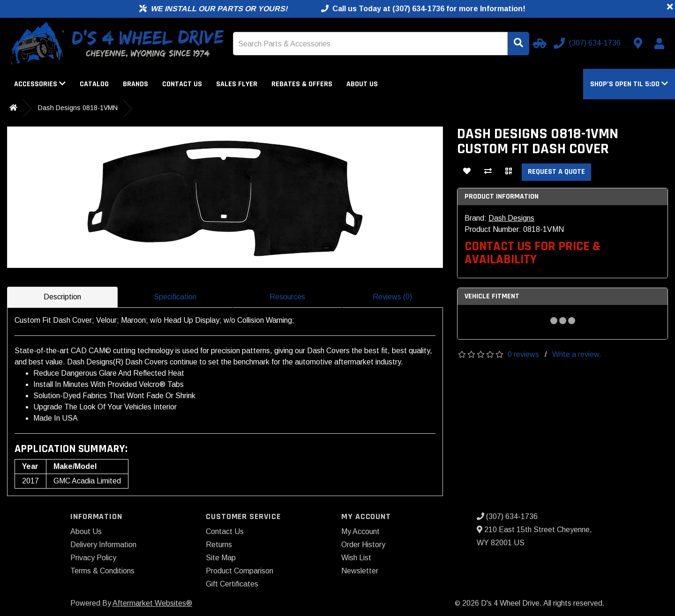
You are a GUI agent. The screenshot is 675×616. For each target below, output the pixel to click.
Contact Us (182, 84)
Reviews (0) (392, 297)
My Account (360, 531)
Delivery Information (103, 545)
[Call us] (588, 43)
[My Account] (659, 44)
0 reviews (523, 354)
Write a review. (577, 354)
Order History (363, 545)
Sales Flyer (237, 84)
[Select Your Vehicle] (538, 43)
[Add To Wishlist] (467, 172)
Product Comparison (240, 571)
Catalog (94, 84)
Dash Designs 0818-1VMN (78, 108)
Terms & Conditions (102, 571)
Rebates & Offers (302, 84)
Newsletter (360, 571)
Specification (175, 297)
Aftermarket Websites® (152, 603)
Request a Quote (556, 172)
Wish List (356, 558)
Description (62, 297)
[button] (629, 84)
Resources (287, 297)
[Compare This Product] (488, 172)
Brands (135, 84)
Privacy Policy (93, 558)
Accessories (40, 84)
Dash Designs (511, 218)
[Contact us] (638, 43)
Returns (219, 545)
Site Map (221, 558)
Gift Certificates (232, 584)
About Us (362, 84)
